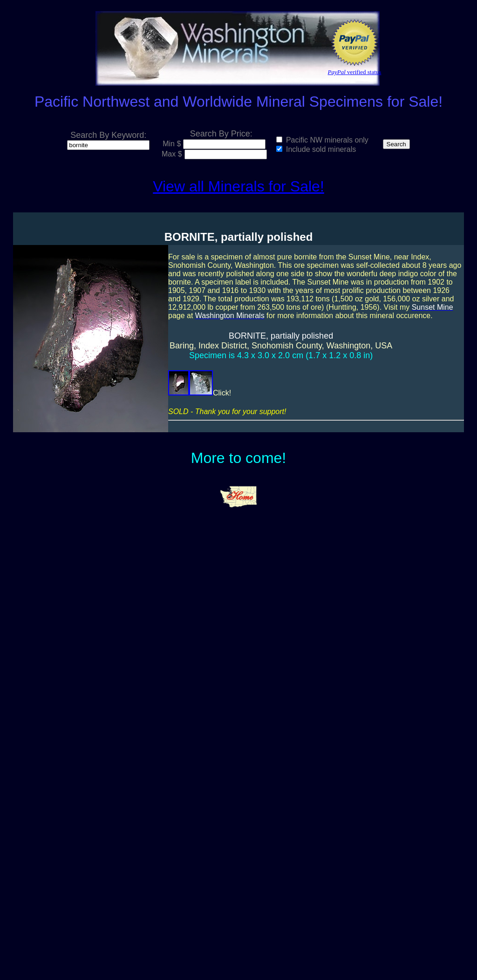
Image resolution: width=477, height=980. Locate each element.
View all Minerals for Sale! (238, 186)
